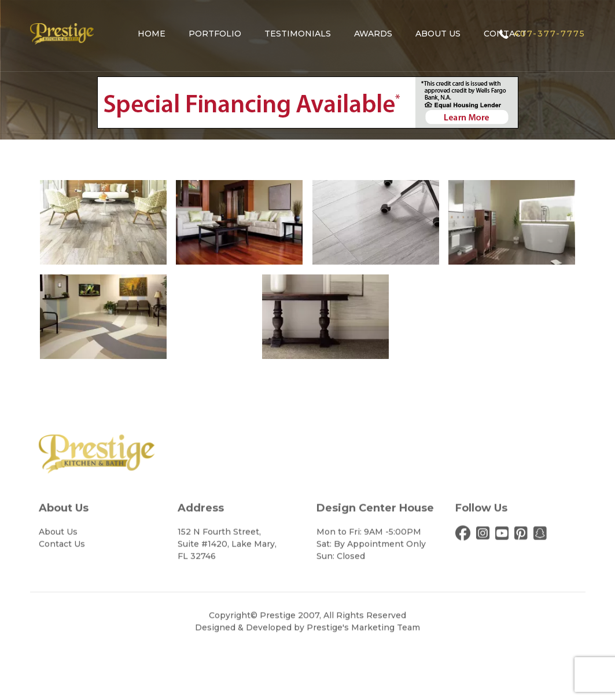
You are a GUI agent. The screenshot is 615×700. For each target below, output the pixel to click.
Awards (373, 34)
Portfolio (215, 34)
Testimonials (298, 34)
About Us (438, 34)
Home (152, 34)
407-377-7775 (550, 34)
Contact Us (62, 577)
